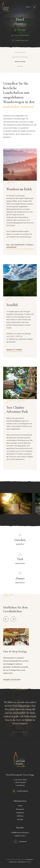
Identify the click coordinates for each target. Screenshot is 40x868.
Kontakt (20, 819)
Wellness (20, 816)
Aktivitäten (20, 62)
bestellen (20, 541)
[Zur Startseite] (6, 7)
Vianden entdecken (20, 57)
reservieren (20, 561)
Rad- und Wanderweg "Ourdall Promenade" (20, 246)
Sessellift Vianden (14, 350)
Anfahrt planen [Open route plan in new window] (23, 791)
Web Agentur (22, 862)
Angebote (20, 813)
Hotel (20, 806)
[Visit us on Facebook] (20, 842)
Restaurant (20, 809)
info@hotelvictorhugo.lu (20, 833)
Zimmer (20, 66)
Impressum (30, 859)
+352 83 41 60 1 (20, 836)
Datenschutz (13, 862)
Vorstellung (20, 52)
